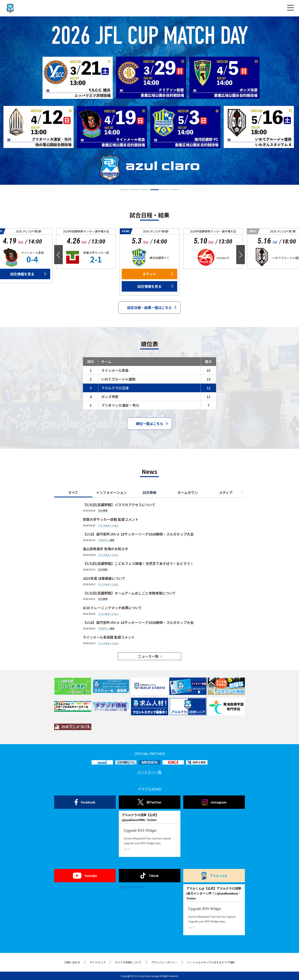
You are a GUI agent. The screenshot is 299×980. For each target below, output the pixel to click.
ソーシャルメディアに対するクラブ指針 (211, 962)
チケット (149, 274)
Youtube (85, 876)
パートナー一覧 (149, 772)
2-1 (96, 259)
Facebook (85, 802)
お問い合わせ (72, 962)
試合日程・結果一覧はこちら (149, 307)
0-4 (32, 259)
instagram (214, 802)
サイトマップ (98, 962)
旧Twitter (149, 802)
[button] (124, 190)
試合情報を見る (149, 286)
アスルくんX (214, 876)
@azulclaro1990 (132, 887)
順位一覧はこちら (149, 423)
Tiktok (150, 876)
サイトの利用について (128, 962)
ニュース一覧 (148, 656)
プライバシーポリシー (164, 962)
